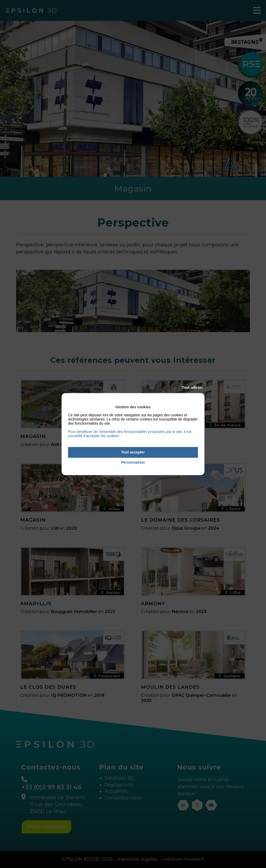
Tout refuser (192, 387)
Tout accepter (133, 452)
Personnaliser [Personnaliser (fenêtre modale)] (133, 462)
